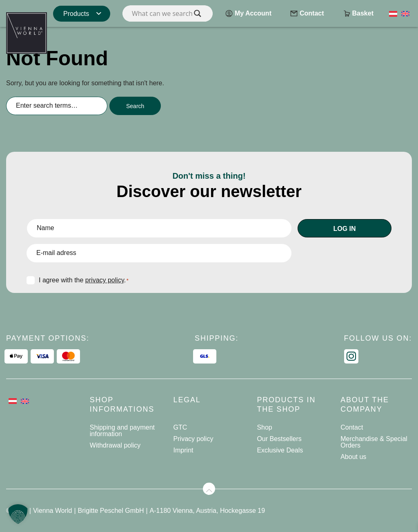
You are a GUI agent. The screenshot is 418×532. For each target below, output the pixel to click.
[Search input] (168, 13)
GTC (180, 427)
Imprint (183, 450)
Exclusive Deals (280, 450)
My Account (248, 14)
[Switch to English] (405, 13)
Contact (307, 14)
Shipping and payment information (122, 431)
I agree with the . (84, 280)
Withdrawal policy (115, 445)
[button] (18, 514)
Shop (264, 427)
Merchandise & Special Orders (374, 442)
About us (353, 457)
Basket (358, 14)
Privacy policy (193, 439)
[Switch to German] (393, 13)
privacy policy (105, 280)
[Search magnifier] (198, 13)
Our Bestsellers (279, 439)
